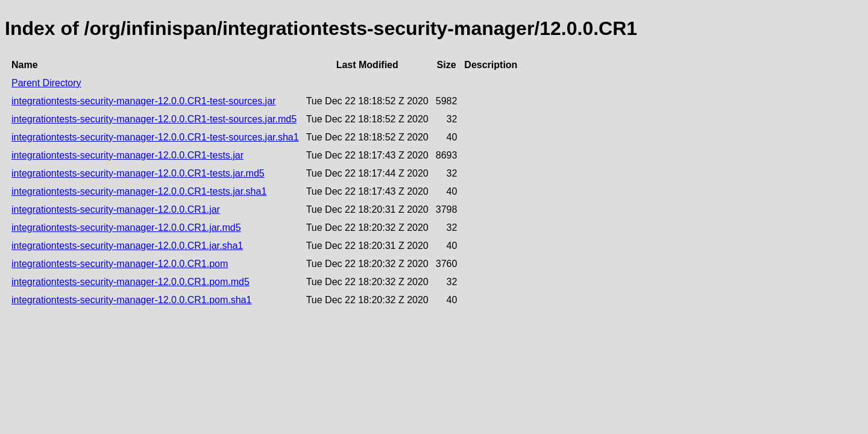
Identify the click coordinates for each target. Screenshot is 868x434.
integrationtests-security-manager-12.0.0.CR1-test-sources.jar (143, 101)
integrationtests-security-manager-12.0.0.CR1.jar (116, 209)
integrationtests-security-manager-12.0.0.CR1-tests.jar (127, 155)
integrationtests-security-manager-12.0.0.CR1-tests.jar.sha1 (139, 191)
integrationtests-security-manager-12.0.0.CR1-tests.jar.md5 (138, 173)
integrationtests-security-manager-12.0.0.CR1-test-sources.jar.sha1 (155, 137)
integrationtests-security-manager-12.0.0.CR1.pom (120, 264)
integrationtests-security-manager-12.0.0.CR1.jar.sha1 (127, 246)
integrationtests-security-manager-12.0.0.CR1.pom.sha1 (131, 300)
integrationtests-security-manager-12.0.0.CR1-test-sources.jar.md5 (154, 119)
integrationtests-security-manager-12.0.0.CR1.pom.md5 (131, 282)
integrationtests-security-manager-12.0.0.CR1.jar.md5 (126, 228)
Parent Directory (46, 83)
